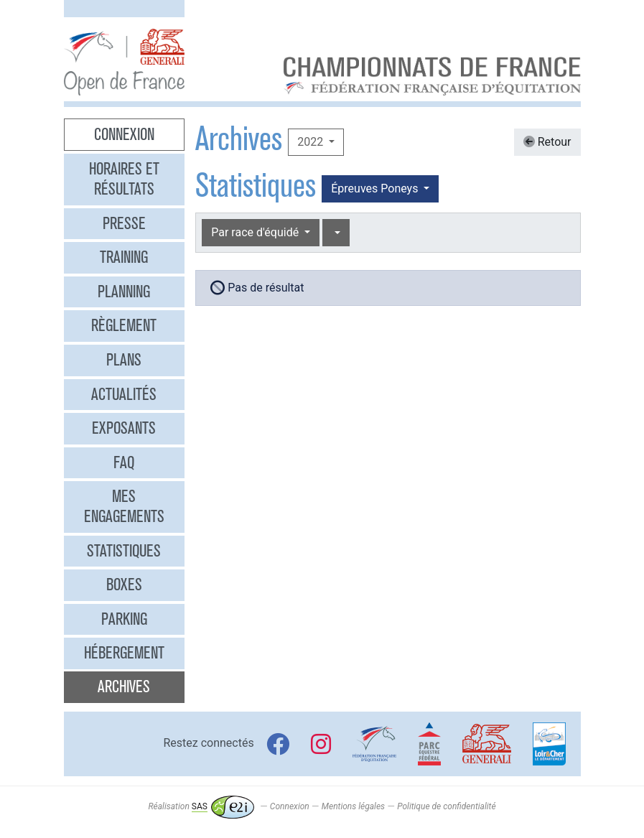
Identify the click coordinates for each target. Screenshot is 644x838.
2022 (312, 142)
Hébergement (124, 653)
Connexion (124, 134)
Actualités (124, 394)
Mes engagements (124, 506)
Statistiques (124, 551)
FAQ (124, 462)
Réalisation (201, 806)
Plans (124, 360)
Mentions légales (353, 806)
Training (124, 257)
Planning (124, 292)
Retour (547, 142)
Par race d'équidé (256, 232)
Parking (124, 619)
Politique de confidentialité (446, 806)
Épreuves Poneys (376, 188)
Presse (124, 223)
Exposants (124, 428)
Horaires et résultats (124, 179)
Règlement (124, 325)
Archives (124, 686)
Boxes (124, 585)
